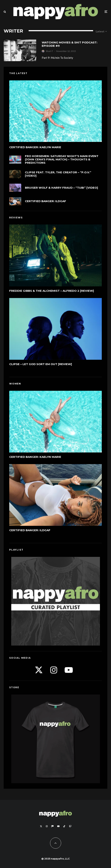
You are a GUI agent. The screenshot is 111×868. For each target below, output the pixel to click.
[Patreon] (52, 826)
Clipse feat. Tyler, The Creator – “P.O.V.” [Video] (58, 174)
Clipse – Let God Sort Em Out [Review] (41, 364)
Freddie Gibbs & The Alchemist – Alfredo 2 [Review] (52, 291)
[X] (41, 826)
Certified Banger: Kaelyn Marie (35, 147)
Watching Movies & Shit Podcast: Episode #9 (70, 44)
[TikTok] (64, 826)
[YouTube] (58, 826)
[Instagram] (47, 826)
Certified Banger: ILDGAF (46, 201)
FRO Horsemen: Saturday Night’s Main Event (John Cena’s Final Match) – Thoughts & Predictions (62, 159)
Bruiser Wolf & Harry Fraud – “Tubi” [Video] (62, 188)
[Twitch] (70, 826)
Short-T (49, 51)
